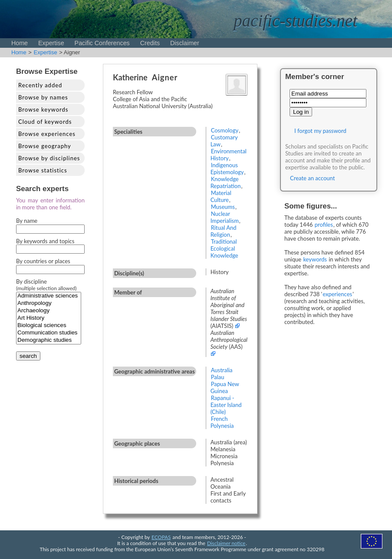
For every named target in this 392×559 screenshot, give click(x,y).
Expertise (51, 43)
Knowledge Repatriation (226, 182)
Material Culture (221, 196)
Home (20, 43)
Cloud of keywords (45, 122)
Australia (222, 370)
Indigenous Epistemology (227, 169)
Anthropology (49, 303)
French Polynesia (222, 422)
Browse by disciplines (49, 158)
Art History (49, 318)
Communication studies (49, 333)
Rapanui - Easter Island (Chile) (226, 405)
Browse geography (45, 146)
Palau (218, 377)
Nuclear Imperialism (225, 217)
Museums (223, 207)
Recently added (40, 85)
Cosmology (225, 130)
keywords (315, 259)
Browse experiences (47, 134)
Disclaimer (185, 43)
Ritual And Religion (224, 231)
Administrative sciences (49, 296)
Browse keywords (43, 109)
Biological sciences (49, 326)
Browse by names (43, 97)
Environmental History (229, 155)
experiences (337, 294)
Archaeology (49, 311)
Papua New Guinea (225, 387)
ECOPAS (161, 537)
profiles (324, 225)
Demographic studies (49, 340)
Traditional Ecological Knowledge (224, 248)
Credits (150, 43)
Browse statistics (43, 170)
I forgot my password (320, 131)
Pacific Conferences (102, 43)
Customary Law (224, 141)
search (28, 356)
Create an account (312, 178)
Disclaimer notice (226, 543)
